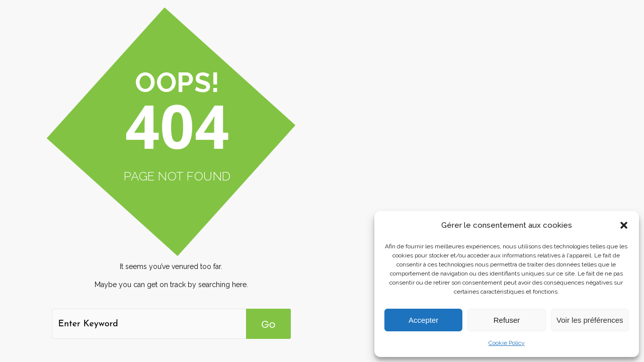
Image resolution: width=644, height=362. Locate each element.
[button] (624, 225)
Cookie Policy (507, 343)
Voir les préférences (590, 320)
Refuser (507, 320)
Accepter (423, 320)
